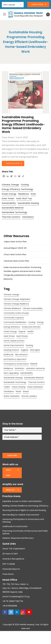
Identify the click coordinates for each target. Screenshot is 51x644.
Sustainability (9, 203)
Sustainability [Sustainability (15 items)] (27, 373)
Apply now (9, 473)
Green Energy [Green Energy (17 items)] (10, 331)
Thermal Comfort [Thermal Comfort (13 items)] (36, 382)
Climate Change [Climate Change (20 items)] (11, 295)
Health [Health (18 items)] (30, 331)
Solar (33, 194)
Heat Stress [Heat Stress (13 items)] (9, 336)
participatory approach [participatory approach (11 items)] (15, 359)
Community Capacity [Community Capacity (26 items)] (14, 318)
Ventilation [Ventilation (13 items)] (9, 391)
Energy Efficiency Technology (18, 189)
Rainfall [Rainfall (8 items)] (34, 364)
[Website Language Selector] (13, 5)
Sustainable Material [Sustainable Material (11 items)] (34, 378)
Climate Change (10, 185)
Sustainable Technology (15, 212)
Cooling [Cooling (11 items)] (32, 322)
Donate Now (37, 4)
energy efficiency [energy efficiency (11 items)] (12, 327)
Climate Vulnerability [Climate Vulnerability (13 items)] (33, 308)
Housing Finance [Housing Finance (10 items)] (11, 350)
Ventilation (28, 217)
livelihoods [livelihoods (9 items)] (9, 355)
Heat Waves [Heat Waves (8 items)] (22, 336)
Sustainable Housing (28, 203)
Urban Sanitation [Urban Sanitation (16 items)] (35, 387)
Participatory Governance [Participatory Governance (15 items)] (16, 364)
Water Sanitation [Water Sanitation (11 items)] (12, 396)
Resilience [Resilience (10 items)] (8, 368)
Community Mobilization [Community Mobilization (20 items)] (15, 322)
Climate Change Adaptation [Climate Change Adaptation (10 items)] (17, 299)
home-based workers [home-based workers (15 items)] (14, 341)
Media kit (10, 490)
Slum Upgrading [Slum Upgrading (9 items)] (11, 373)
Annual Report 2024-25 (15, 248)
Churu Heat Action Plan (15, 254)
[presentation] (21, 446)
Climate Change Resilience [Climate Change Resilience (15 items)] (16, 304)
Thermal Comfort (11, 217)
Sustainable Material (13, 208)
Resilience (24, 194)
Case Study (8, 137)
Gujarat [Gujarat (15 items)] (22, 331)
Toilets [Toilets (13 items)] (7, 387)
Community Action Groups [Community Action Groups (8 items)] (16, 313)
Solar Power (8, 198)
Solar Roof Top (24, 198)
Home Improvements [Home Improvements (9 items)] (14, 345)
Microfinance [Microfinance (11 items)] (21, 355)
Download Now (13, 163)
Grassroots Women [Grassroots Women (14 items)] (31, 327)
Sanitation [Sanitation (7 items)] (20, 368)
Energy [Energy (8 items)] (40, 322)
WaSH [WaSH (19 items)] (18, 391)
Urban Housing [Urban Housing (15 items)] (18, 387)
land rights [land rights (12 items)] (35, 350)
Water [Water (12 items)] (26, 391)
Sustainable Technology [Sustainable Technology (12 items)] (15, 382)
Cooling (25, 185)
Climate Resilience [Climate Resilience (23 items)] (12, 308)
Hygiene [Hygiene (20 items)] (24, 350)
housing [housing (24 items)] (29, 345)
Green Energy (9, 194)
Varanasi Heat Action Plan (16, 261)
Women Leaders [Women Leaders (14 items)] (29, 396)
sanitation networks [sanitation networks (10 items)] (35, 368)
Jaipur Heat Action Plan (15, 242)
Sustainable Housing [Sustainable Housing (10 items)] (13, 378)
